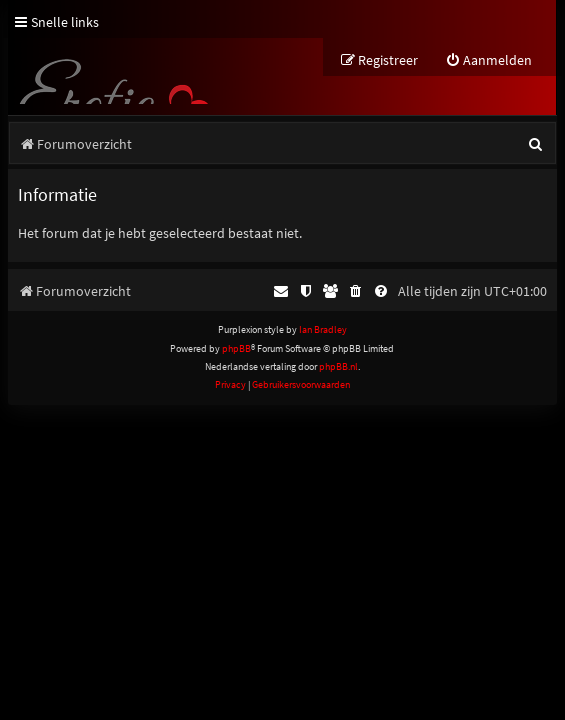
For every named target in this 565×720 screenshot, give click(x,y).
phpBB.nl (338, 366)
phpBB (236, 348)
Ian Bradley (323, 329)
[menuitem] (488, 60)
